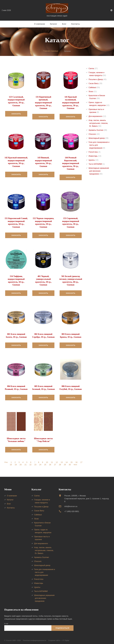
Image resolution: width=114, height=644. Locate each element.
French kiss (95, 152)
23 (35, 464)
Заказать (16, 114)
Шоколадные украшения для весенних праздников (99, 171)
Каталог (54, 24)
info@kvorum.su (71, 505)
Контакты (76, 24)
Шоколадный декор (99, 138)
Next (75, 464)
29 (65, 464)
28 (60, 464)
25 (45, 464)
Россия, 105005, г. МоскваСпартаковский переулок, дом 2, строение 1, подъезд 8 (87, 497)
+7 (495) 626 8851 (72, 510)
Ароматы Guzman (98, 130)
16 (77, 461)
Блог (64, 24)
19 (15, 464)
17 (82, 461)
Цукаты (94, 160)
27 (55, 464)
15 (72, 461)
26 (50, 464)
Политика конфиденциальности (35, 639)
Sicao (93, 91)
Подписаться (62, 627)
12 (57, 461)
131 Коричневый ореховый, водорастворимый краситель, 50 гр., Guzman (43, 103)
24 (40, 464)
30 (70, 464)
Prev (6, 461)
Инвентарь (95, 156)
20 (20, 464)
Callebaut (94, 87)
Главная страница (51, 51)
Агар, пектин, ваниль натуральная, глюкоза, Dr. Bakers (98, 123)
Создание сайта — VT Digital (59, 639)
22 (30, 464)
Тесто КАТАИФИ (97, 164)
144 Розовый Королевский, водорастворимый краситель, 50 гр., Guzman (71, 163)
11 (52, 461)
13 (62, 461)
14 (67, 461)
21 (25, 464)
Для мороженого (97, 116)
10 (47, 461)
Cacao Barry (95, 83)
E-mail (6, 622)
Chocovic (94, 134)
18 (11, 464)
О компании (40, 24)
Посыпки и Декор (98, 79)
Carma (93, 68)
